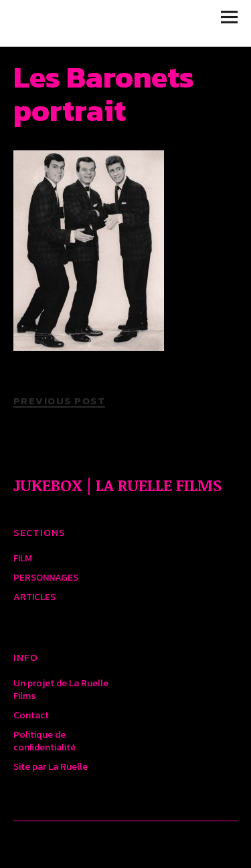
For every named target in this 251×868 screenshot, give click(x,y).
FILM (23, 558)
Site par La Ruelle (51, 767)
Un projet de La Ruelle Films (61, 690)
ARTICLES (34, 597)
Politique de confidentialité (45, 741)
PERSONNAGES (46, 578)
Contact (31, 715)
